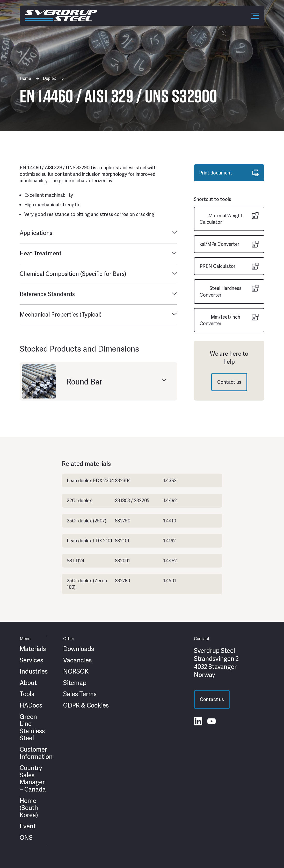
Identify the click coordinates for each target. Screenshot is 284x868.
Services (31, 660)
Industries (34, 671)
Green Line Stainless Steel (32, 727)
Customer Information (36, 753)
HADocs (31, 705)
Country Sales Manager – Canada (33, 779)
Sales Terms (80, 694)
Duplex (49, 78)
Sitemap (75, 683)
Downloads (79, 649)
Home (25, 78)
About (28, 683)
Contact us (229, 382)
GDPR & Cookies (86, 705)
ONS (26, 838)
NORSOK (76, 671)
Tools (27, 694)
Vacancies (77, 660)
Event (28, 826)
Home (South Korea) (29, 808)
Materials (33, 649)
